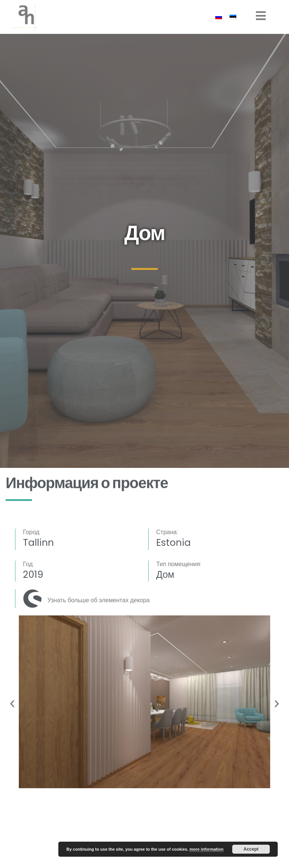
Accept (251, 849)
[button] (12, 703)
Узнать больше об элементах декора (99, 600)
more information (206, 849)
